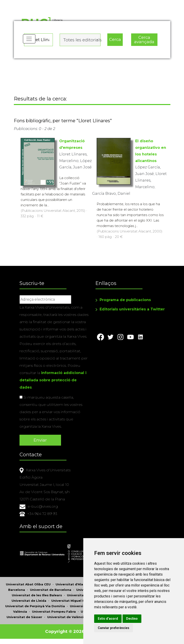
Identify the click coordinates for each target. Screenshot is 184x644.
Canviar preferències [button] (122, 628)
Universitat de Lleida (29, 600)
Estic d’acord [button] (117, 619)
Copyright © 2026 (65, 631)
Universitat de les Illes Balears (37, 595)
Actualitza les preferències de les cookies (41, 3)
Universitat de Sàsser (24, 617)
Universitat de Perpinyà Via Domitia (35, 606)
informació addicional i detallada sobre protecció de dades (53, 381)
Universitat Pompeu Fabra (54, 611)
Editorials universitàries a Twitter (132, 310)
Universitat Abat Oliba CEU (28, 584)
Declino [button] (141, 619)
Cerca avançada (144, 39)
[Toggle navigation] (29, 41)
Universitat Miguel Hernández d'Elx (80, 600)
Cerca (115, 39)
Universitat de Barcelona (51, 589)
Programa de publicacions (125, 301)
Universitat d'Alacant (73, 584)
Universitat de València (66, 617)
